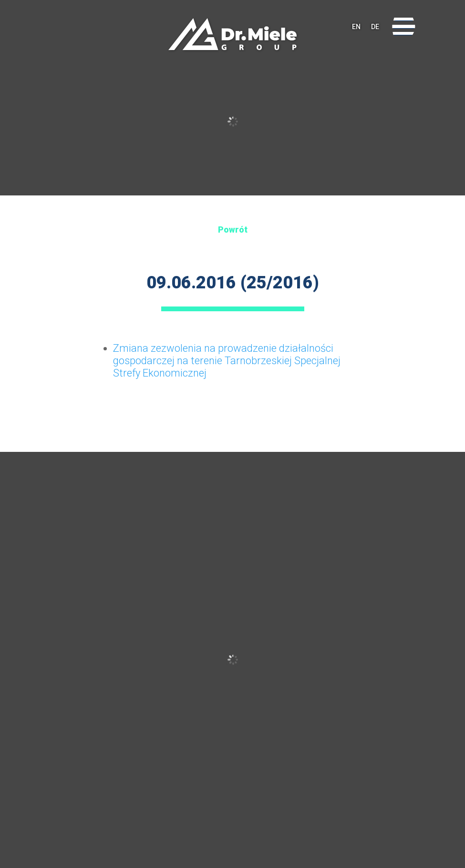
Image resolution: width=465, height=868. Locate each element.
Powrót (233, 230)
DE (375, 27)
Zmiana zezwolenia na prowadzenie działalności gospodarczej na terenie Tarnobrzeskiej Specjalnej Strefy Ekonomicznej (227, 361)
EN (356, 27)
